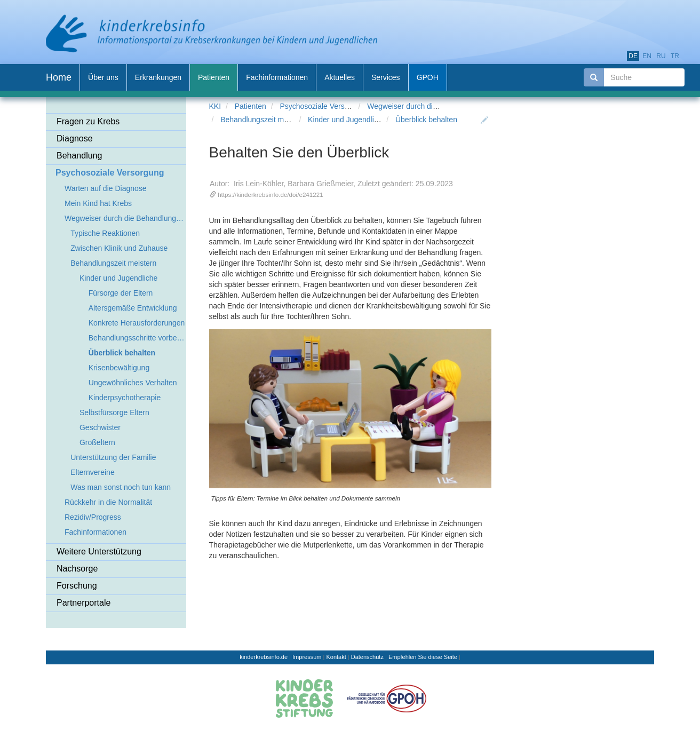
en (647, 56)
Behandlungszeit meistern (263, 120)
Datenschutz (367, 657)
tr (675, 56)
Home (59, 77)
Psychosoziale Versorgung (324, 106)
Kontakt (336, 657)
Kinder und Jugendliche (347, 120)
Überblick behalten (426, 120)
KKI (215, 106)
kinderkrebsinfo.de (264, 657)
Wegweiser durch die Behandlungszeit (431, 106)
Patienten (250, 106)
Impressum (307, 657)
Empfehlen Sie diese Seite (423, 657)
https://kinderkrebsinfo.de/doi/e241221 (271, 195)
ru (661, 56)
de (633, 56)
